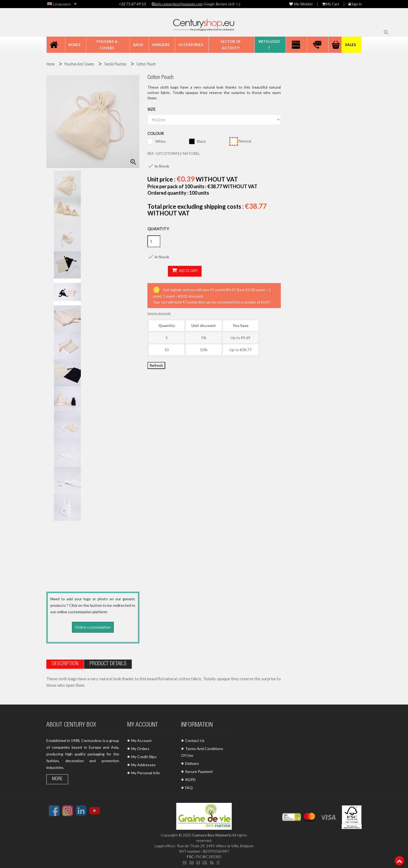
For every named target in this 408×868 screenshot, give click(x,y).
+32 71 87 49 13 (132, 4)
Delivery (192, 762)
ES (198, 860)
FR (183, 860)
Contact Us (195, 739)
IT (219, 860)
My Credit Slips (144, 755)
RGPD (190, 778)
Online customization (93, 627)
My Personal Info (146, 771)
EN (191, 860)
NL (212, 860)
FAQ (189, 786)
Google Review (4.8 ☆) (221, 4)
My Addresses (143, 763)
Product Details (108, 663)
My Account (141, 739)
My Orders (140, 747)
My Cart (331, 4)
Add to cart (164, 271)
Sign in (355, 4)
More (57, 778)
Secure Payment (199, 770)
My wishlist (301, 4)
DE (205, 860)
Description (65, 663)
